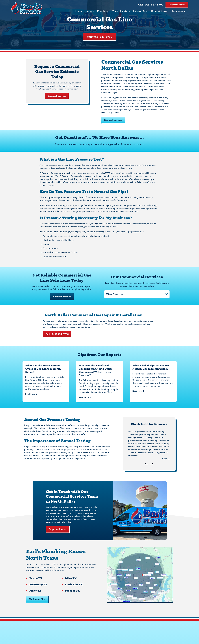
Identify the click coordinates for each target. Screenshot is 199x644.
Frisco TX (36, 583)
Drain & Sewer (160, 11)
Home (79, 11)
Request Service (177, 4)
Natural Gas (140, 11)
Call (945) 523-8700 (151, 5)
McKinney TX (38, 590)
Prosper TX (72, 596)
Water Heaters (121, 11)
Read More (30, 397)
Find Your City (37, 604)
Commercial (179, 11)
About (90, 11)
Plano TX (35, 596)
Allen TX (70, 583)
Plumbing (103, 11)
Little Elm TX (73, 590)
